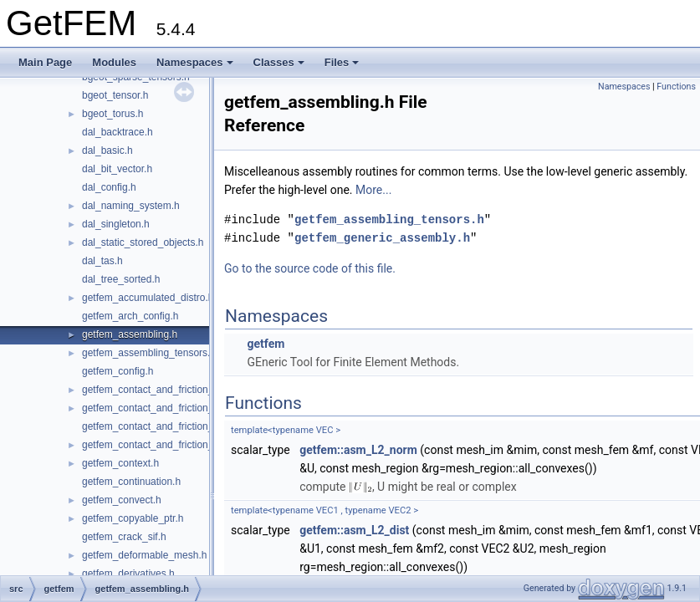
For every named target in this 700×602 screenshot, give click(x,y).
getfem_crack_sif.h (124, 537)
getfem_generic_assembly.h (382, 238)
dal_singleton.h (116, 224)
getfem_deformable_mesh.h (144, 555)
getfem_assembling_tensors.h (149, 353)
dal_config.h (109, 187)
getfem (266, 344)
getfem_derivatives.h (128, 574)
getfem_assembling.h (130, 334)
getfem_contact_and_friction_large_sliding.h (180, 426)
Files (342, 62)
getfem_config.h (118, 371)
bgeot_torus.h (112, 114)
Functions (676, 87)
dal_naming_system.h (131, 206)
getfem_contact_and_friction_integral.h (169, 408)
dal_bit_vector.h (117, 169)
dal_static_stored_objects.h (143, 242)
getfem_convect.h (122, 500)
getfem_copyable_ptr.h (133, 518)
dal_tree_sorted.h (121, 279)
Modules (114, 62)
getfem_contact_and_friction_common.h (171, 390)
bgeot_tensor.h (115, 95)
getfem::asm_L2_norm (358, 450)
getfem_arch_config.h (130, 316)
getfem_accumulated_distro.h (148, 298)
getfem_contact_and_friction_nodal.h (164, 445)
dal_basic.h (107, 150)
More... (373, 190)
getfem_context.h (120, 463)
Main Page (45, 62)
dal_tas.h (102, 261)
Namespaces (195, 62)
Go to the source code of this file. (310, 268)
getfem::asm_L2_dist (354, 530)
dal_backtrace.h (118, 132)
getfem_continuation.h (131, 482)
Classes (279, 62)
